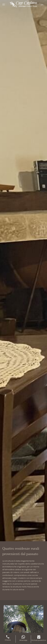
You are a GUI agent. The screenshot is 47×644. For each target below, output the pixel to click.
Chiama (8, 640)
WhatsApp (23, 640)
